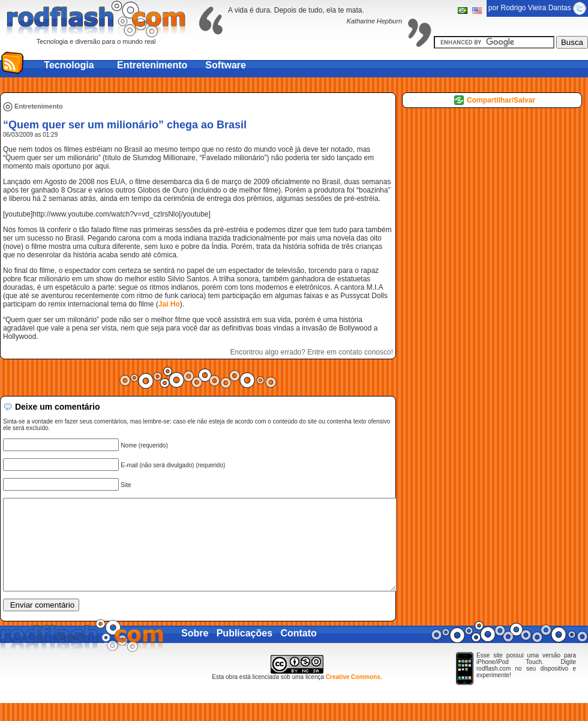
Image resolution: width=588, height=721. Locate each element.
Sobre (195, 651)
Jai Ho (169, 304)
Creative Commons (353, 695)
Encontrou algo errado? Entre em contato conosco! (312, 352)
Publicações (244, 651)
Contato (298, 651)
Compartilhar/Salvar (501, 100)
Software (226, 65)
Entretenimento (152, 65)
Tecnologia (69, 65)
